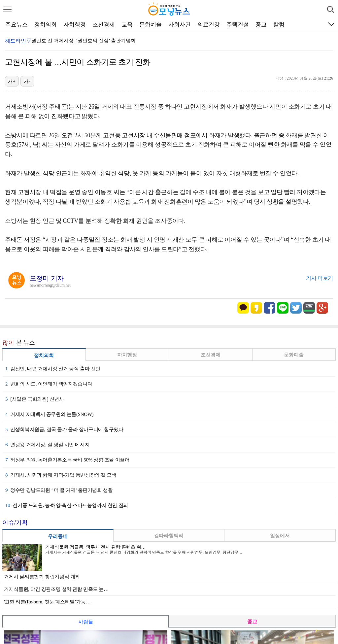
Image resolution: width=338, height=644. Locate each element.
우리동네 (58, 536)
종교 (261, 25)
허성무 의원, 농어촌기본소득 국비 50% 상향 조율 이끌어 (67, 460)
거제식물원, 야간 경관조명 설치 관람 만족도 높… (56, 589)
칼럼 (279, 25)
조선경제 (104, 25)
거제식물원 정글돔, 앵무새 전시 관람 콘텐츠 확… (96, 547)
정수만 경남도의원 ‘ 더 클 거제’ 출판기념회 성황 (59, 490)
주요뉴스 (17, 25)
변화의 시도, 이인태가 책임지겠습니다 (49, 384)
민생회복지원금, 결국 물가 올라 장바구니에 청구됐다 (64, 429)
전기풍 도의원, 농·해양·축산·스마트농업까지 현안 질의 (67, 505)
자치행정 (75, 25)
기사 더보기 (320, 278)
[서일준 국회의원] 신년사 (35, 399)
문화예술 (151, 25)
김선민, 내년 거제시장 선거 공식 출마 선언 (53, 369)
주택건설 (238, 25)
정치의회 (46, 25)
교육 (127, 25)
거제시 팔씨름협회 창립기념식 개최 (42, 577)
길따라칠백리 (169, 536)
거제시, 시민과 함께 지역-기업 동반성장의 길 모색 (61, 475)
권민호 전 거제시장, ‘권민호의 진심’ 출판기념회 (84, 41)
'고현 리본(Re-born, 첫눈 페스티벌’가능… (47, 602)
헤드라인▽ (18, 41)
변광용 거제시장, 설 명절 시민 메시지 (47, 445)
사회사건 (180, 25)
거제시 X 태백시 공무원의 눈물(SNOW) (49, 414)
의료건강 (209, 25)
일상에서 (280, 536)
